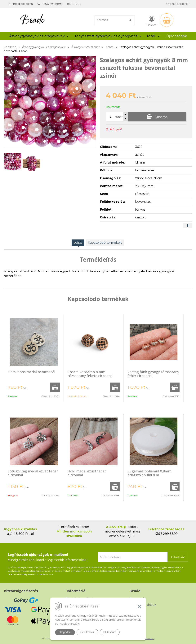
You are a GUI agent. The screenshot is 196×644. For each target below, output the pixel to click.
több (153, 36)
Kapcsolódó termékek (105, 243)
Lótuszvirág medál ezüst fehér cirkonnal (33, 473)
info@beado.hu (23, 4)
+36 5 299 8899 (52, 4)
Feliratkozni (178, 557)
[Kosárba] (157, 117)
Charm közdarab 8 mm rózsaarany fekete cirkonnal (91, 374)
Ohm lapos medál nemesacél (31, 372)
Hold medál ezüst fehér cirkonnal (87, 473)
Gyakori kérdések (178, 4)
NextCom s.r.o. (146, 638)
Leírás (78, 243)
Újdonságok (177, 36)
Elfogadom (65, 632)
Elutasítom (110, 632)
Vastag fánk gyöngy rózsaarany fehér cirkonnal (153, 374)
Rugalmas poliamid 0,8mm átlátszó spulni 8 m (149, 473)
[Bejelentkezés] (151, 21)
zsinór (119, 117)
